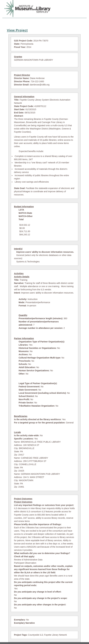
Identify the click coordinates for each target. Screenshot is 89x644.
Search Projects (32, 22)
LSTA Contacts (73, 22)
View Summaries (53, 22)
